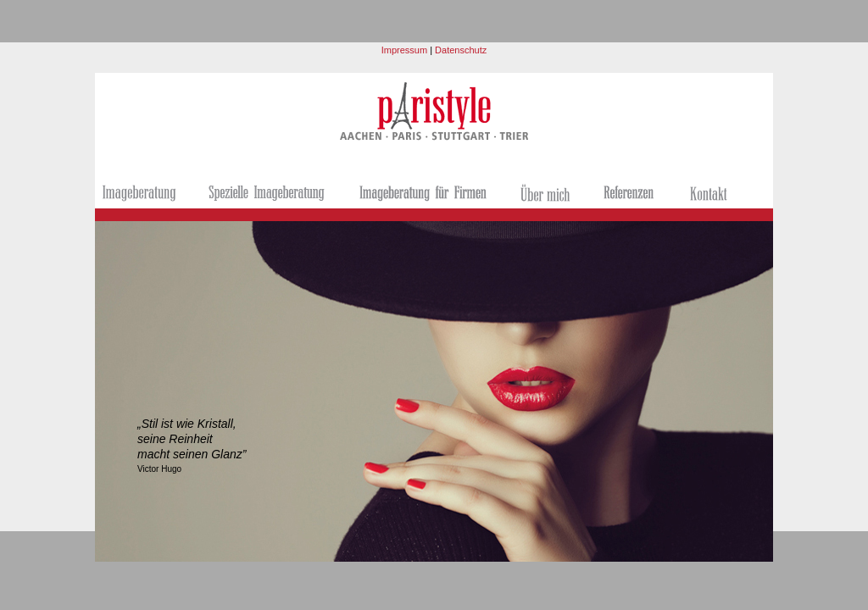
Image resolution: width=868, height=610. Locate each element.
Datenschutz (459, 50)
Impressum (404, 50)
